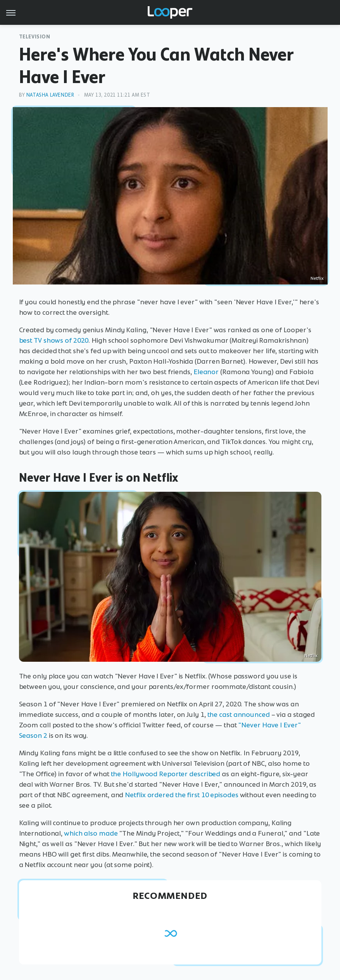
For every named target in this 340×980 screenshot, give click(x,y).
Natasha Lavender (50, 95)
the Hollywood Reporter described (166, 774)
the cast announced (239, 715)
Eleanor (206, 372)
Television (35, 37)
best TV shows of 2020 (54, 340)
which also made (91, 833)
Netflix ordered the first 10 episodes (181, 795)
